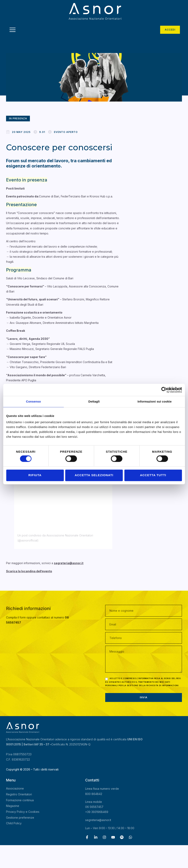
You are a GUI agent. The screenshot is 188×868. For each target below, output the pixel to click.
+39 (97, 812)
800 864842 (94, 794)
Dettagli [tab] (94, 401)
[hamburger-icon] (13, 30)
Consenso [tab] (33, 401)
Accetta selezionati (94, 475)
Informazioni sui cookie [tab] (155, 401)
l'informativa (145, 678)
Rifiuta (35, 475)
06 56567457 (94, 807)
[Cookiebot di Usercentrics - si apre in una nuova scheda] (164, 390)
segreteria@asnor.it (98, 820)
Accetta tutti (153, 475)
